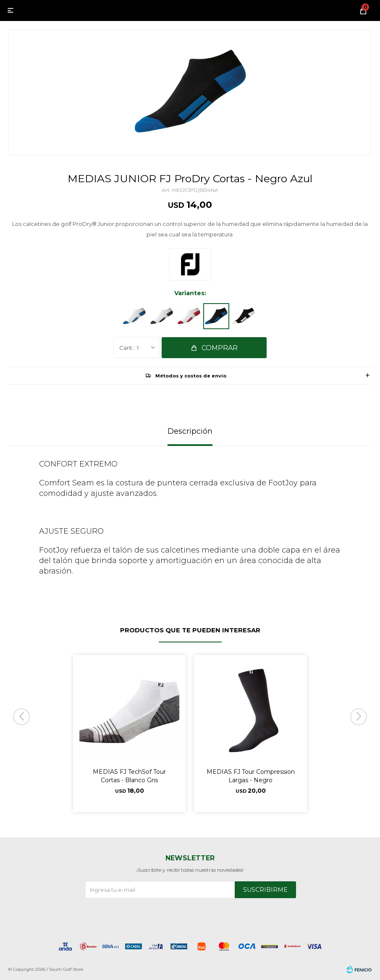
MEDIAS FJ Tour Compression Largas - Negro (251, 776)
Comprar (220, 348)
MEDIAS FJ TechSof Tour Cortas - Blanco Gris (129, 776)
